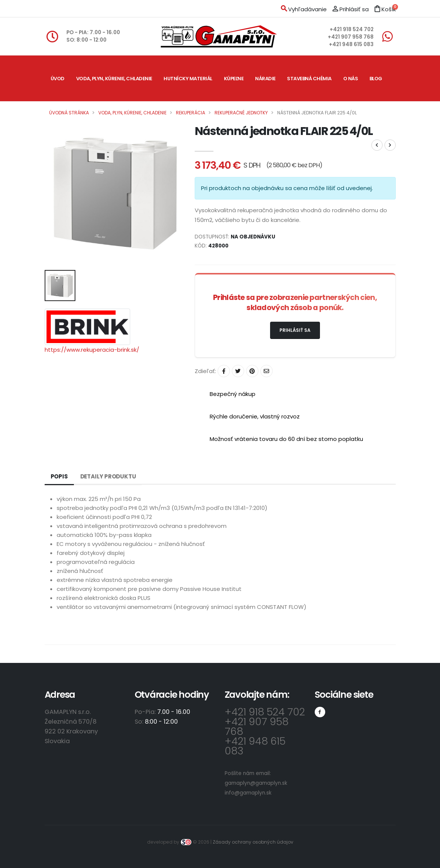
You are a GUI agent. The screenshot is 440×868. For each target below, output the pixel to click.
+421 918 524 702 (352, 29)
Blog (376, 79)
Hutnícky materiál (188, 79)
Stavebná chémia (309, 79)
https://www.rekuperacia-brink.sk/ (92, 350)
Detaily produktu (108, 476)
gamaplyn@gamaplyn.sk (256, 783)
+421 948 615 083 (351, 44)
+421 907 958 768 (351, 37)
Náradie (265, 79)
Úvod (58, 79)
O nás (351, 79)
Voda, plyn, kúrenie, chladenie (114, 79)
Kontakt (62, 124)
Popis (59, 476)
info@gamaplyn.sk (248, 793)
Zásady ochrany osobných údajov (253, 842)
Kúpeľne (234, 79)
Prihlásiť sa (295, 330)
